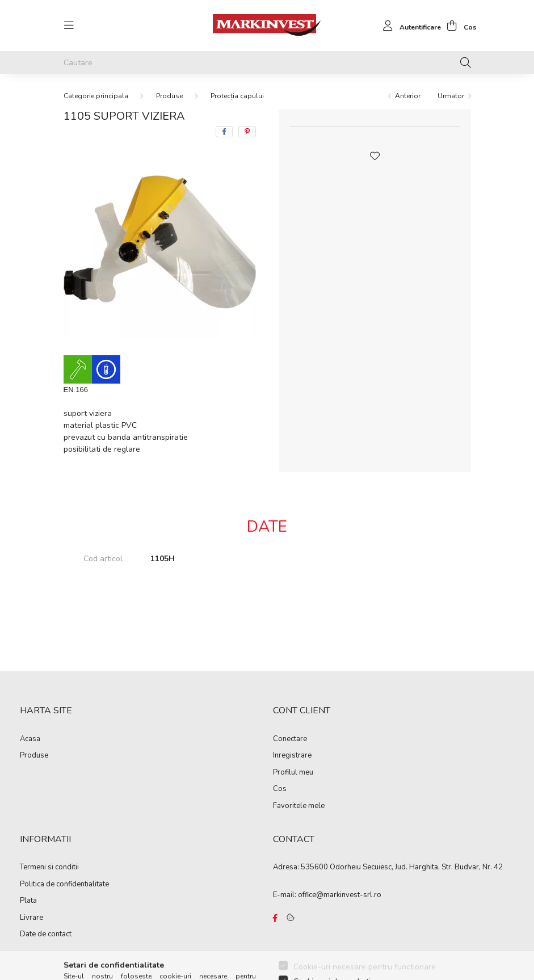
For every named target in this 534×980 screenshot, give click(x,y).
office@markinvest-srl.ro (340, 895)
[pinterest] (247, 132)
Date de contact (46, 935)
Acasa (30, 739)
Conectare (290, 739)
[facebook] (224, 132)
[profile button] (409, 26)
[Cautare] (267, 62)
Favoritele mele (299, 806)
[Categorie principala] (96, 96)
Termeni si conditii (49, 868)
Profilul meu (293, 773)
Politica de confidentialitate (64, 885)
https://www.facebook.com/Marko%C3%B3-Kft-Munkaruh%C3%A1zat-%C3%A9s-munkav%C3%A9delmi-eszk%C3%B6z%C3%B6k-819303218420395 (275, 918)
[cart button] (459, 26)
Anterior (408, 96)
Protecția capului (237, 96)
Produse (169, 96)
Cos (280, 789)
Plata (28, 901)
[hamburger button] (69, 26)
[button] (375, 155)
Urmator (451, 96)
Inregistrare (292, 756)
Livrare (31, 918)
